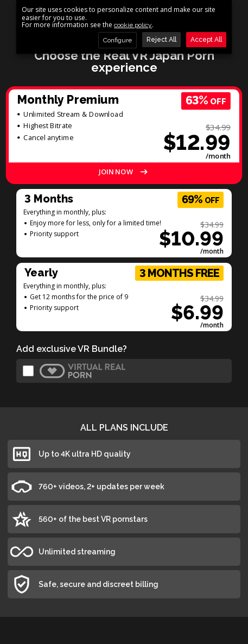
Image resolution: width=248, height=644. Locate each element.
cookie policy (133, 25)
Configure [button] (117, 40)
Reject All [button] (161, 40)
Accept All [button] (206, 40)
